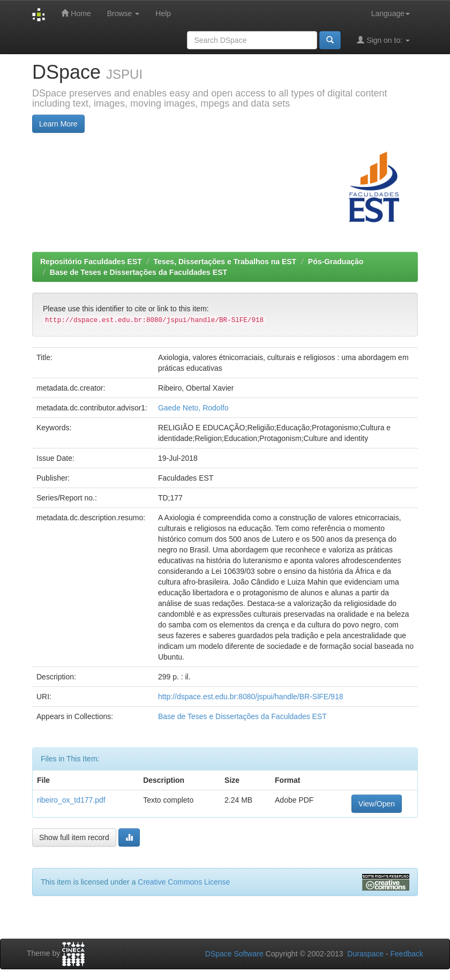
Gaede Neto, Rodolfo (193, 408)
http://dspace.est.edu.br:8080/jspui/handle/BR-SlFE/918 (251, 697)
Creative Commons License (184, 882)
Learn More (58, 124)
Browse (123, 13)
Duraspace (365, 954)
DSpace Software (234, 954)
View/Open (377, 804)
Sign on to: (383, 40)
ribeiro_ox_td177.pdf (71, 800)
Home (76, 13)
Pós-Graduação (336, 261)
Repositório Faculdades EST (91, 261)
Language (391, 13)
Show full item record (74, 837)
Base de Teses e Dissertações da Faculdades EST (138, 272)
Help (163, 13)
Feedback (407, 954)
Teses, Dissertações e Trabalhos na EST (225, 261)
